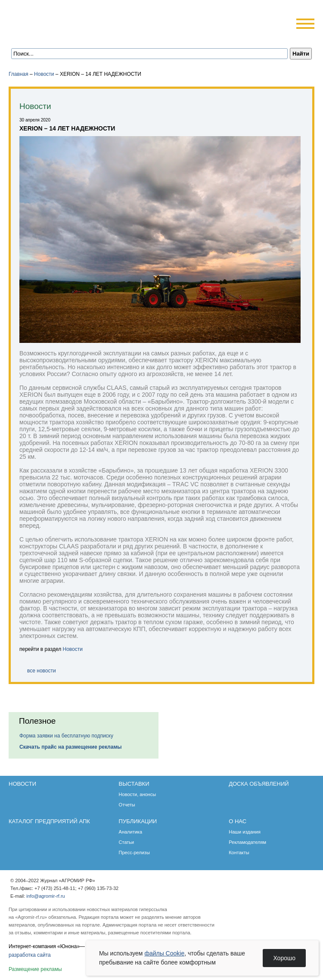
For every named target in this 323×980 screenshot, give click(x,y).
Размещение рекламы (35, 969)
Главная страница (48, 36)
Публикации (138, 821)
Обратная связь (60, 36)
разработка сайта (30, 955)
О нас (238, 821)
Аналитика (130, 832)
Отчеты (127, 805)
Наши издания (245, 832)
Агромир (64, 20)
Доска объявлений (259, 784)
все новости (42, 671)
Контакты (239, 852)
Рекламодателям (247, 842)
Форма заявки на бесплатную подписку (66, 736)
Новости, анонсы (138, 794)
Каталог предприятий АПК (49, 821)
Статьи (127, 842)
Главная (19, 74)
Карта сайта (72, 36)
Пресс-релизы (134, 852)
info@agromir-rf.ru (45, 896)
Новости (44, 74)
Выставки (134, 784)
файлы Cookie (164, 953)
